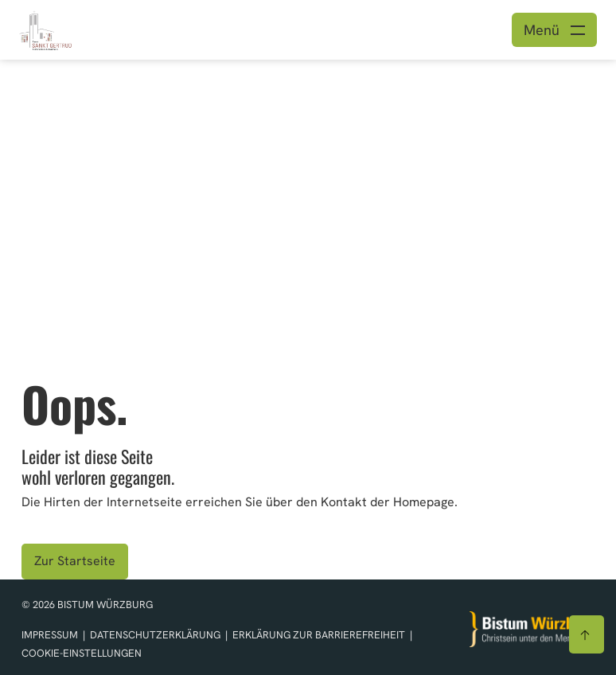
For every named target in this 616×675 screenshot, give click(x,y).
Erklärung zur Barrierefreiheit (319, 635)
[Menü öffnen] (554, 30)
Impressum (51, 635)
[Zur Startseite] (532, 629)
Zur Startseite (75, 561)
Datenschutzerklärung (156, 635)
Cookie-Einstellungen (82, 653)
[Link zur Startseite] (45, 28)
